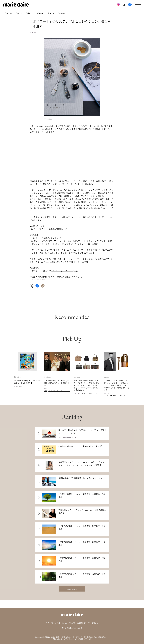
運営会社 (95, 623)
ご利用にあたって (69, 623)
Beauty (19, 13)
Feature (51, 13)
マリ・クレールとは (53, 623)
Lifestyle (29, 13)
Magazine (62, 13)
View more (72, 589)
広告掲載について (83, 623)
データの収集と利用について (72, 628)
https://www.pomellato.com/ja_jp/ (65, 271)
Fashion (8, 13)
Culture (40, 13)
